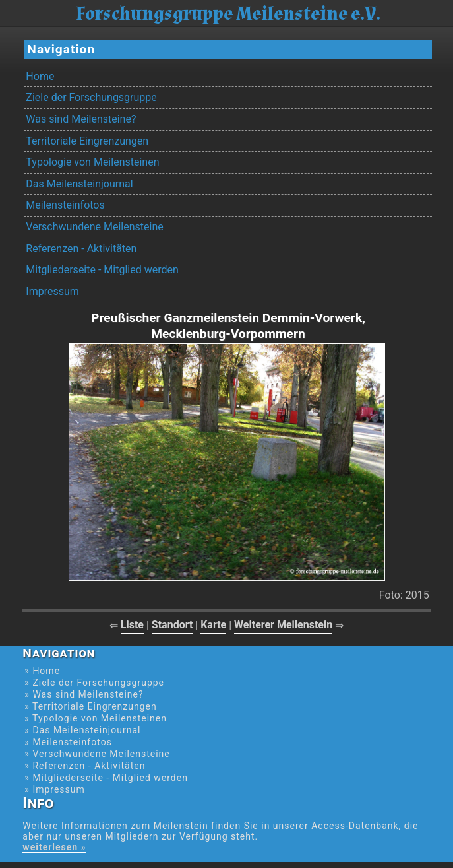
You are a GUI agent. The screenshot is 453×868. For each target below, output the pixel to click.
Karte (213, 625)
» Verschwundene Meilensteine (97, 754)
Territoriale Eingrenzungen (87, 141)
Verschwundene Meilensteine (94, 227)
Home (40, 76)
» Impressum (54, 789)
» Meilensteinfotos (68, 742)
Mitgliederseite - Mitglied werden (102, 270)
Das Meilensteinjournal (79, 184)
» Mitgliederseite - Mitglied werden (106, 778)
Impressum (52, 291)
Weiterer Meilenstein (283, 625)
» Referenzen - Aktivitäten (85, 766)
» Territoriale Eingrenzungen (90, 706)
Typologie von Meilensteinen (92, 162)
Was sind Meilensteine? (81, 119)
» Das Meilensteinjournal (82, 730)
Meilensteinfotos (65, 205)
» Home (42, 671)
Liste (132, 625)
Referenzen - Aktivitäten (81, 249)
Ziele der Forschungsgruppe (91, 97)
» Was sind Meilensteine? (84, 694)
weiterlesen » (54, 847)
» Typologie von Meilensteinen (96, 718)
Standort (172, 625)
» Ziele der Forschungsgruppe (94, 683)
